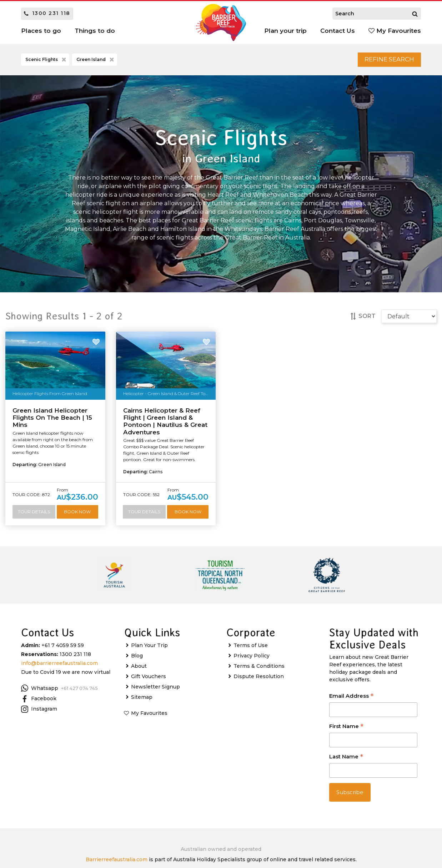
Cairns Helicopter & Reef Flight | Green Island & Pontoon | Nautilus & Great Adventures (165, 424)
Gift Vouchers (149, 696)
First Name (346, 747)
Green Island (96, 61)
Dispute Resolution (259, 696)
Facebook (39, 718)
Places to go (41, 31)
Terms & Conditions (259, 686)
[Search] (415, 14)
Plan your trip (285, 31)
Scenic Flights (46, 61)
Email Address (351, 716)
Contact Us (338, 31)
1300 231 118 (47, 13)
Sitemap (142, 717)
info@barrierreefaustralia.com (59, 683)
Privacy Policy (252, 675)
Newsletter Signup (155, 706)
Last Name (346, 777)
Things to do (95, 31)
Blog (137, 675)
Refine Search (382, 61)
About (139, 686)
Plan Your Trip (149, 665)
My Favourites (395, 31)
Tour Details (55, 515)
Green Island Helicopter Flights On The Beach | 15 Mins (52, 421)
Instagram (39, 729)
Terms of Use (251, 665)
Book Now (55, 531)
